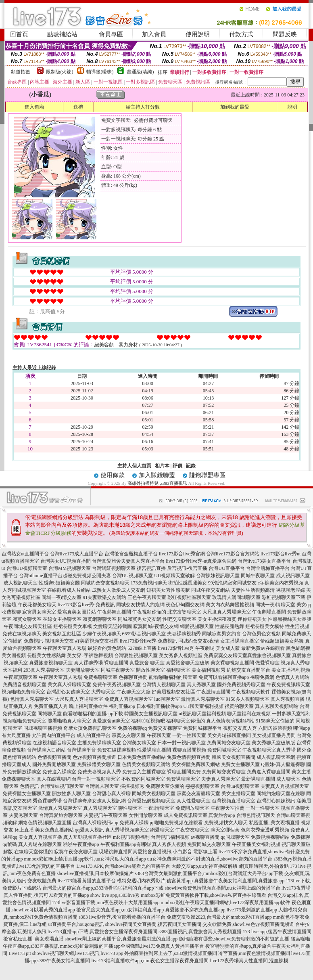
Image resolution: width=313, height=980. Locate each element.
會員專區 (111, 34)
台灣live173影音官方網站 (233, 554)
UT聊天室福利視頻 (203, 706)
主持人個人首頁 (134, 466)
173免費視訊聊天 (149, 583)
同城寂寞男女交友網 (140, 619)
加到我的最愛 (235, 107)
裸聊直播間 (116, 663)
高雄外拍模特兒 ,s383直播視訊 (157, 483)
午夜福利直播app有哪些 (126, 844)
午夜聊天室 (159, 735)
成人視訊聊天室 (293, 576)
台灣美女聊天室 (139, 743)
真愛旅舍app (222, 815)
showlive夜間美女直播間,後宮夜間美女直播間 (153, 924)
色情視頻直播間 (54, 757)
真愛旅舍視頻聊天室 (269, 655)
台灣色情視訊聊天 (256, 815)
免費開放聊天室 (192, 808)
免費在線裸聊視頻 (117, 750)
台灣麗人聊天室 (102, 786)
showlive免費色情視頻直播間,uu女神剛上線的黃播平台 (222, 888)
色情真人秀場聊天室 (32, 699)
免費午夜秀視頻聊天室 (117, 685)
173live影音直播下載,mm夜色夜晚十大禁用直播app (106, 903)
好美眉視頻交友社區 (97, 641)
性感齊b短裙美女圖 (59, 583)
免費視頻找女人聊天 (226, 823)
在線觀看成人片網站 (69, 590)
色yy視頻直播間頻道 (94, 757)
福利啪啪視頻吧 (148, 721)
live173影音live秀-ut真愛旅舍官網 (201, 561)
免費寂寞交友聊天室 (225, 655)
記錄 (191, 466)
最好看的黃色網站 (107, 648)
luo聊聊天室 (167, 699)
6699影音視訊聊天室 (144, 634)
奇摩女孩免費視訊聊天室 (90, 728)
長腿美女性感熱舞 (46, 655)
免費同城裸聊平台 (202, 728)
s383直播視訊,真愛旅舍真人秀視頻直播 (200, 932)
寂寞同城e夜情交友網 (156, 626)
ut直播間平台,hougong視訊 (76, 924)
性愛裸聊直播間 (154, 750)
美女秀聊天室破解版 (273, 743)
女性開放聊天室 (146, 815)
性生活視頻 (297, 626)
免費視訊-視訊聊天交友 (49, 641)
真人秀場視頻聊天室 (127, 830)
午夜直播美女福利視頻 (256, 844)
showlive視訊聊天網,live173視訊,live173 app (78, 953)
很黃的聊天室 (239, 706)
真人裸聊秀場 (88, 663)
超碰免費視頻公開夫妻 (87, 576)
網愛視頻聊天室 (197, 626)
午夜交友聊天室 (192, 830)
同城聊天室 (50, 714)
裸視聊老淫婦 (290, 590)
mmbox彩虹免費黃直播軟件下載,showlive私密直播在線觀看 (203, 895)
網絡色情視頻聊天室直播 (45, 823)
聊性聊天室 (130, 808)
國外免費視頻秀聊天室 (241, 685)
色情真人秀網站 (292, 677)
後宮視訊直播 (151, 568)
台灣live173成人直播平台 (77, 554)
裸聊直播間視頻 (189, 750)
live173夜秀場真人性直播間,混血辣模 (249, 961)
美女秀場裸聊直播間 (229, 735)
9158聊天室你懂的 (275, 721)
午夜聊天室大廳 (134, 692)
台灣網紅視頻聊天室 (114, 568)
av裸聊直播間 (205, 837)
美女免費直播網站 (54, 830)
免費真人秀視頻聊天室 (129, 699)
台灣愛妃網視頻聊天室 (151, 801)
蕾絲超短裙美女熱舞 (282, 641)
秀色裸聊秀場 (47, 801)
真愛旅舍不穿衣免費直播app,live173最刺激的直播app (221, 910)
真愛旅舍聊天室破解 (188, 663)
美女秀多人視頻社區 (181, 655)
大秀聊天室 (103, 692)
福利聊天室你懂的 (186, 721)
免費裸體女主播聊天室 (27, 794)
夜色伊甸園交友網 (185, 605)
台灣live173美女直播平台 (265, 561)
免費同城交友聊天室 (229, 743)
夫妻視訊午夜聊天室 (106, 815)
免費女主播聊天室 (240, 764)
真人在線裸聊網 (54, 779)
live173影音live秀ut (281, 554)
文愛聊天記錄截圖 (113, 626)
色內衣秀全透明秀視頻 (265, 830)
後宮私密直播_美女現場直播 (33, 939)
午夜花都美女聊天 (37, 605)
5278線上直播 (142, 648)
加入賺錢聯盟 (157, 475)
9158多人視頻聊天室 (248, 699)
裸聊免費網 (262, 677)
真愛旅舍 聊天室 (147, 663)
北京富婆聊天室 (184, 612)
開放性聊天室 (150, 670)
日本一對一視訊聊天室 (182, 743)
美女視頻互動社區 (62, 634)
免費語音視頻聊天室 (25, 685)
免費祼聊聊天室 (100, 677)
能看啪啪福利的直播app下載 (93, 714)
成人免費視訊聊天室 (186, 815)
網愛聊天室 (162, 830)
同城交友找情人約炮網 (140, 605)
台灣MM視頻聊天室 (70, 568)
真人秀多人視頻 (169, 844)
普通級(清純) (140, 72)
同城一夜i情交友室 (62, 597)
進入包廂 (34, 107)
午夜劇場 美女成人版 (218, 648)
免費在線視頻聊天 (22, 634)
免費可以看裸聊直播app (224, 677)
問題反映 (285, 34)
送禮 (78, 107)
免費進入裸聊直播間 (269, 772)
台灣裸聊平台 (81, 750)
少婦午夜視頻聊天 (102, 634)
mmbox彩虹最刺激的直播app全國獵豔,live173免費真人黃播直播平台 (132, 946)
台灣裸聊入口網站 (46, 750)
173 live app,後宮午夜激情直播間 (277, 932)
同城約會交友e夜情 (199, 641)
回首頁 (19, 34)
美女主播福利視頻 (291, 670)
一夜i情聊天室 (159, 808)
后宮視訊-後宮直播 (187, 568)
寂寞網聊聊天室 (100, 619)
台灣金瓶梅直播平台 (268, 568)
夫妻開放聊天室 (83, 670)
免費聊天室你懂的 (165, 786)
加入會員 (154, 34)
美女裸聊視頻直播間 (232, 663)
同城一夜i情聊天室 (275, 605)
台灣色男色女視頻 (261, 634)
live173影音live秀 (176, 648)
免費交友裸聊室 (165, 728)
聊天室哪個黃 (225, 830)
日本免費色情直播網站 (142, 757)
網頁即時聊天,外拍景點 (264, 866)
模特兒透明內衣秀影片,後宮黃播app (155, 881)
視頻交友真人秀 (240, 728)
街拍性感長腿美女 (188, 583)
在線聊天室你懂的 (33, 852)
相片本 (162, 466)
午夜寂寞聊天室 (21, 677)
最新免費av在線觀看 (263, 648)
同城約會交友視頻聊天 (105, 583)
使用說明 (198, 34)
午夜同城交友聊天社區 (28, 626)
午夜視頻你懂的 (149, 612)
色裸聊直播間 (133, 677)
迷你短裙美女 (252, 619)
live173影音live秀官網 (182, 554)
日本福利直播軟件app (159, 706)
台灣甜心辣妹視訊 (276, 801)
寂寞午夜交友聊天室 (76, 852)
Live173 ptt (20, 953)
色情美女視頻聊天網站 (146, 764)
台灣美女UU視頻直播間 (66, 561)
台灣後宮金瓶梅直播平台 (131, 554)
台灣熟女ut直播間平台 (25, 554)
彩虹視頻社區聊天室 (189, 597)
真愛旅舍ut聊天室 (111, 721)
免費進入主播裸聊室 (144, 772)
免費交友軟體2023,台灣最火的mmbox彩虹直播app (219, 917)
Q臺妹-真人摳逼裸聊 (283, 764)
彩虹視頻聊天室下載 (284, 597)
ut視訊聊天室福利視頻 (202, 714)
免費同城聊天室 (224, 750)
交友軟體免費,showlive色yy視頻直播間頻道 (248, 924)
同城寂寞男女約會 (221, 634)
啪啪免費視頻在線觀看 (179, 823)
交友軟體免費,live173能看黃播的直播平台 (72, 881)
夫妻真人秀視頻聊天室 (285, 786)
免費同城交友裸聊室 (224, 772)
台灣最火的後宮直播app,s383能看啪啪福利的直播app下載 (103, 888)
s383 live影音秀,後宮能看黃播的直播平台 (122, 917)
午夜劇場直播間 (269, 612)
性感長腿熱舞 (230, 626)
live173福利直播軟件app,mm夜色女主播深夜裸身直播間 (150, 961)
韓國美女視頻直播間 (234, 757)
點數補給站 (62, 34)
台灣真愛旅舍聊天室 (61, 815)
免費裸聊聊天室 (183, 779)
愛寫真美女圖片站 (77, 612)
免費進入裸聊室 (59, 772)
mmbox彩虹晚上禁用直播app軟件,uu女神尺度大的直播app (85, 859)
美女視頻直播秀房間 (274, 735)
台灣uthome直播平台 (41, 576)
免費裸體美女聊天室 (99, 764)
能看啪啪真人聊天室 (69, 721)
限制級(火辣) (60, 72)
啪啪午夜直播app (81, 844)
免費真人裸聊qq (136, 823)
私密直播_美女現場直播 (274, 823)
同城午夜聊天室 (258, 576)
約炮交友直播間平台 (248, 670)
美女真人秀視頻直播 (40, 837)
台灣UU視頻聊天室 (27, 568)
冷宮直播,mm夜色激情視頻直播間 (254, 953)
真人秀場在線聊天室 (40, 844)
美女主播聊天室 (238, 794)
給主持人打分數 (143, 107)
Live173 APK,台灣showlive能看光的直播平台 (124, 866)
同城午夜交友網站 (211, 590)
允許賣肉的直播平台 (54, 735)
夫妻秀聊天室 (23, 815)
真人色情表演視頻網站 (230, 721)
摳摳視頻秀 (132, 786)
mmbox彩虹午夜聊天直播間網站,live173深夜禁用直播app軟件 (226, 903)
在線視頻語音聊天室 (54, 743)
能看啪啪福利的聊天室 (173, 677)
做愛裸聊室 (267, 663)
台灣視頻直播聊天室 (234, 801)
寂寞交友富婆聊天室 (198, 794)
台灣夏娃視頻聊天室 (136, 655)
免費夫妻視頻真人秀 (99, 772)
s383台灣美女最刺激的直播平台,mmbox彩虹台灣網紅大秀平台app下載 (209, 873)
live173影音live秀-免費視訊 (86, 605)
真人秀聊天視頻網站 (277, 706)
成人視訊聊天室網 (276, 757)
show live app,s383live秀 (115, 895)
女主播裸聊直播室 (240, 641)
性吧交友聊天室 (179, 619)
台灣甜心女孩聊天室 (68, 692)
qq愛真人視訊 (90, 830)
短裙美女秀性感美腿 (168, 590)
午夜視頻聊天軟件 (251, 692)
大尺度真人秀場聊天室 (227, 612)
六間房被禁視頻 (275, 728)
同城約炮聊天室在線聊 (281, 794)
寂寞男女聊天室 (39, 612)
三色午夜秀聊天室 (147, 597)
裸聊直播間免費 (184, 772)
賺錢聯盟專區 (207, 475)
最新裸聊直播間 (258, 779)
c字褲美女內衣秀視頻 (281, 583)
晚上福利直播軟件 (88, 706)
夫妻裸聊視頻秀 (184, 634)
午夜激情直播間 (213, 692)
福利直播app (122, 706)
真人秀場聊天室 (100, 808)
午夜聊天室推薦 (227, 808)
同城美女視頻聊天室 (154, 794)
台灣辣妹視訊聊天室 (218, 576)
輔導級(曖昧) (100, 72)
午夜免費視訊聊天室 (288, 685)
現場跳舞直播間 (116, 852)
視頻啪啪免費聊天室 (23, 692)
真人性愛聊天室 (194, 801)
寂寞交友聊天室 (129, 735)
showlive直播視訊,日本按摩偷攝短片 (95, 873)
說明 (292, 107)
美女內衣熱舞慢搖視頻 (230, 605)
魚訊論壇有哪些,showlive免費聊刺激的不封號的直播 (234, 939)
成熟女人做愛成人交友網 (119, 590)
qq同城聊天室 (235, 837)
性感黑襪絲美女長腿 (290, 619)
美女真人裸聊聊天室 (69, 685)
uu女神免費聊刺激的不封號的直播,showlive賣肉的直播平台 (210, 859)
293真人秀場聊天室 (44, 670)
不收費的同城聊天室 (143, 779)
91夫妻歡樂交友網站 (104, 597)
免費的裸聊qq (132, 728)
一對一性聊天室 (189, 735)
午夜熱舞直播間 (114, 612)
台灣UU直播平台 (226, 568)
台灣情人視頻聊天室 (164, 685)
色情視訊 (29, 786)
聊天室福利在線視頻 (249, 714)
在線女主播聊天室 (62, 619)
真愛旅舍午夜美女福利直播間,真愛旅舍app (239, 881)
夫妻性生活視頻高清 (253, 590)
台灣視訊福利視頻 (170, 837)
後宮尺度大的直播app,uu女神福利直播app (120, 910)
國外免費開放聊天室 (54, 764)
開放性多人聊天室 (71, 794)
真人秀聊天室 (201, 685)
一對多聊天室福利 (291, 714)
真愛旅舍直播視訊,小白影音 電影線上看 (175, 852)
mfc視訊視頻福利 (131, 837)
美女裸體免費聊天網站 (196, 764)
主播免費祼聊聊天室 (99, 743)
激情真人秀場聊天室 (203, 699)
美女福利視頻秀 (209, 670)
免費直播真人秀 (51, 706)
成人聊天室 (288, 779)
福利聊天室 (178, 670)
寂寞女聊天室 (27, 619)
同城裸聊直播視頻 (43, 728)
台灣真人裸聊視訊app (95, 823)
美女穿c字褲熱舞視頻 (90, 655)
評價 (177, 466)
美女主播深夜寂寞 (217, 619)
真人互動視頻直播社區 (88, 837)
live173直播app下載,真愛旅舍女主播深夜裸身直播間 (102, 932)
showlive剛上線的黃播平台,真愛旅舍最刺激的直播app (121, 939)
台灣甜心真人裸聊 (111, 794)
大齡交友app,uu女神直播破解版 (204, 866)
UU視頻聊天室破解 (174, 576)
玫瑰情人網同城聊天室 (236, 597)
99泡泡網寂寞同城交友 (232, 583)
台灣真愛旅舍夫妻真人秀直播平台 (128, 561)
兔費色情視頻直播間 (189, 757)
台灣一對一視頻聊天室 (96, 779)
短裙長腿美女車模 (73, 626)
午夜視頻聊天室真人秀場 (269, 750)
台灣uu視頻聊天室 (240, 786)
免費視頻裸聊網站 (270, 837)
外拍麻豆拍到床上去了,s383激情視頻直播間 (171, 953)
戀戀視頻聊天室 (202, 786)
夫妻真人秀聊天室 (221, 779)
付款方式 (241, 34)
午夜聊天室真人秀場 (65, 648)
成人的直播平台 (94, 735)
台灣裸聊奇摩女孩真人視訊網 (94, 801)
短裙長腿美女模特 (265, 626)
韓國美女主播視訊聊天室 (151, 714)
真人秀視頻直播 (288, 699)
